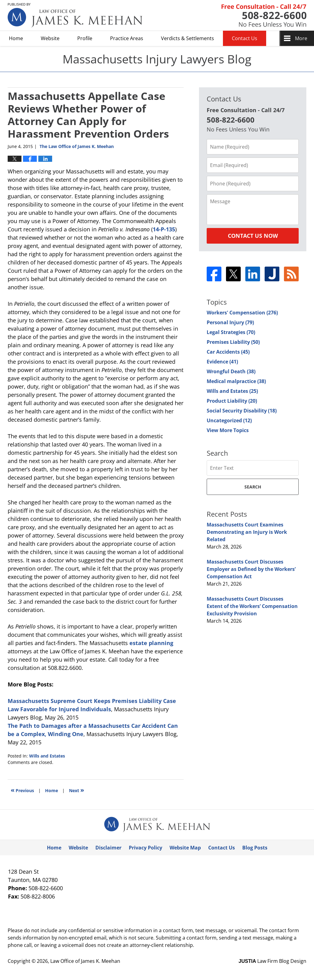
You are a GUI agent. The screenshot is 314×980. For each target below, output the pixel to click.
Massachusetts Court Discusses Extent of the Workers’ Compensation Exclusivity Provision (252, 606)
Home (16, 38)
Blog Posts (255, 848)
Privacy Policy (146, 848)
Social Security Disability (242, 411)
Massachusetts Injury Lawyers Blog (75, 15)
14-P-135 (164, 229)
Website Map (185, 848)
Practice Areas (127, 38)
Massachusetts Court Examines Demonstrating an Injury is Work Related (247, 532)
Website (50, 38)
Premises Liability (233, 342)
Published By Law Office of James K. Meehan (264, 15)
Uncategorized (229, 420)
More (301, 38)
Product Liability (232, 401)
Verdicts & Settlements (188, 38)
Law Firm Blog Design (272, 961)
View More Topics (228, 430)
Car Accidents (228, 352)
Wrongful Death (231, 371)
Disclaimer (108, 848)
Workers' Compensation (242, 313)
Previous (22, 790)
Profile (85, 38)
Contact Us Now (253, 236)
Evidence (222, 362)
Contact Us (245, 38)
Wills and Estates (47, 756)
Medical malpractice (236, 381)
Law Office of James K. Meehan (85, 961)
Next (77, 790)
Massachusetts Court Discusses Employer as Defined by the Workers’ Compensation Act (251, 569)
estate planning (151, 643)
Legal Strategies (231, 332)
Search (253, 487)
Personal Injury (230, 322)
